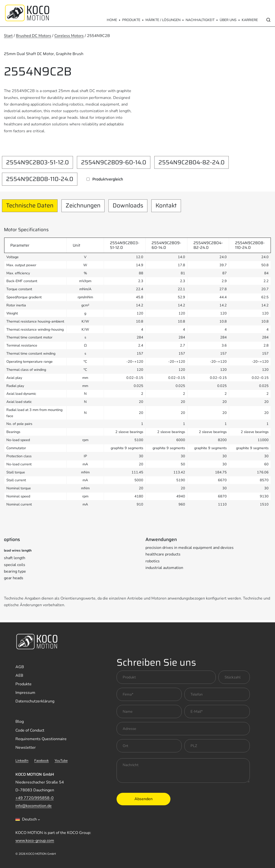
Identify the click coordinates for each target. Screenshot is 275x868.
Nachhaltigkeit (200, 20)
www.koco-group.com (35, 841)
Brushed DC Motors (34, 36)
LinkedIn (22, 761)
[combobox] (28, 819)
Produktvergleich (108, 179)
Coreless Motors (69, 36)
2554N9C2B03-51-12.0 (37, 162)
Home (112, 20)
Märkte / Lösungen (163, 20)
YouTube (61, 761)
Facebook (42, 761)
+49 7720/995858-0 (35, 798)
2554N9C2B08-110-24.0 (40, 179)
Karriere (250, 20)
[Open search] (268, 20)
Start (8, 36)
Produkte (131, 20)
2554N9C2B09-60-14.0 (114, 162)
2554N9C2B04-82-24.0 (191, 162)
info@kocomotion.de (34, 806)
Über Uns (228, 20)
